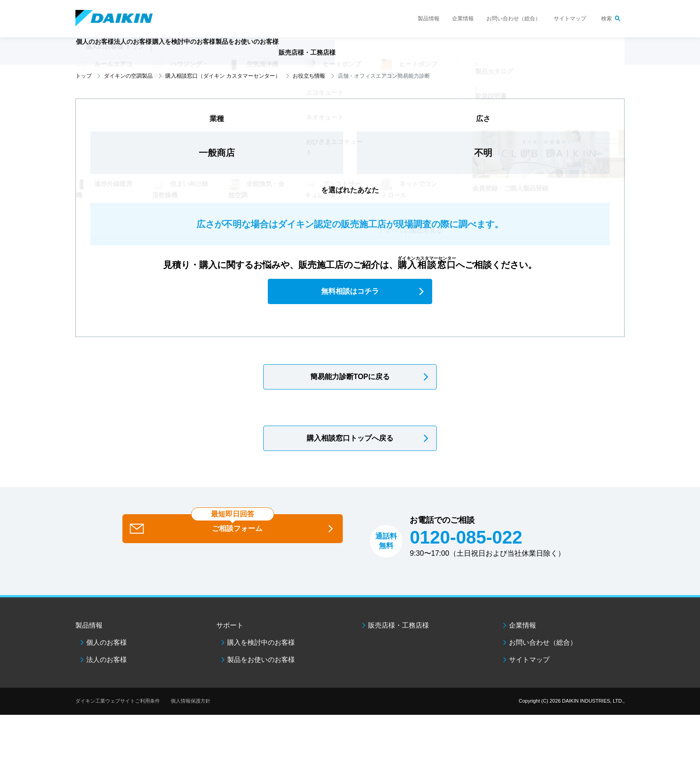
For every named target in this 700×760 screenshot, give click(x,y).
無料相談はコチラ (350, 291)
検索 (607, 19)
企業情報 (463, 19)
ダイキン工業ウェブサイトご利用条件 (118, 701)
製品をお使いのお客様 (261, 659)
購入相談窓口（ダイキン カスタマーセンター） (223, 76)
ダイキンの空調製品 (128, 76)
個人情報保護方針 (191, 701)
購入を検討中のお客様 (261, 642)
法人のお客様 (107, 659)
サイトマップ (570, 19)
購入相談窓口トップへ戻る (350, 438)
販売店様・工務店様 (377, 57)
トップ (84, 76)
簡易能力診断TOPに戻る (350, 377)
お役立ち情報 (309, 76)
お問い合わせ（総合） (513, 19)
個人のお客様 (107, 642)
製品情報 (429, 19)
